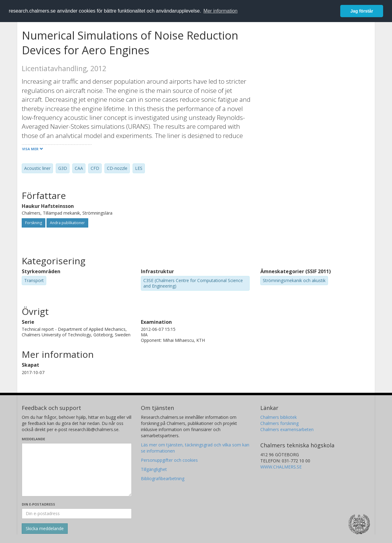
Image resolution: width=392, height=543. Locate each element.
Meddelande (33, 439)
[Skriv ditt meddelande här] (77, 470)
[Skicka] (45, 529)
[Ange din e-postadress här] (77, 514)
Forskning (34, 223)
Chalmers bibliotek (279, 417)
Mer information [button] (220, 11)
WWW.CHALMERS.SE (281, 467)
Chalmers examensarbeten (287, 429)
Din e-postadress (38, 504)
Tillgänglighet (154, 469)
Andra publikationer (67, 223)
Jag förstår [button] (362, 11)
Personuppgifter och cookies (169, 460)
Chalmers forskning (279, 423)
